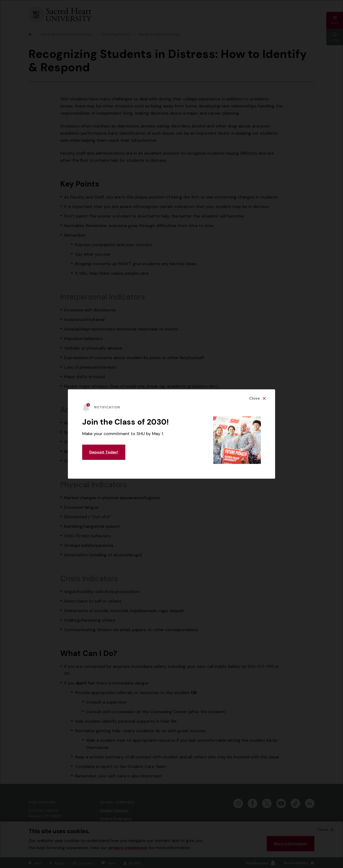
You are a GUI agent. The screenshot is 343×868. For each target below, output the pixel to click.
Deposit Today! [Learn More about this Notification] (104, 452)
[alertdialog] (171, 434)
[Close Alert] (257, 398)
